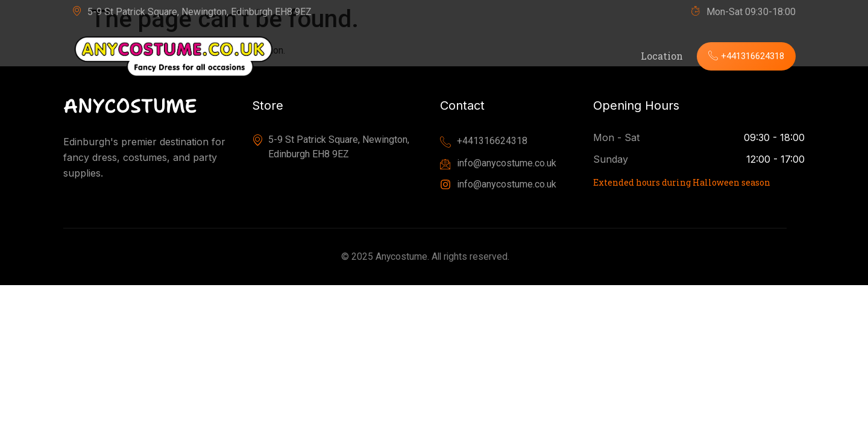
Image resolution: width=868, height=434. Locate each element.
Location (653, 56)
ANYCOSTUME (130, 106)
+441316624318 (742, 56)
